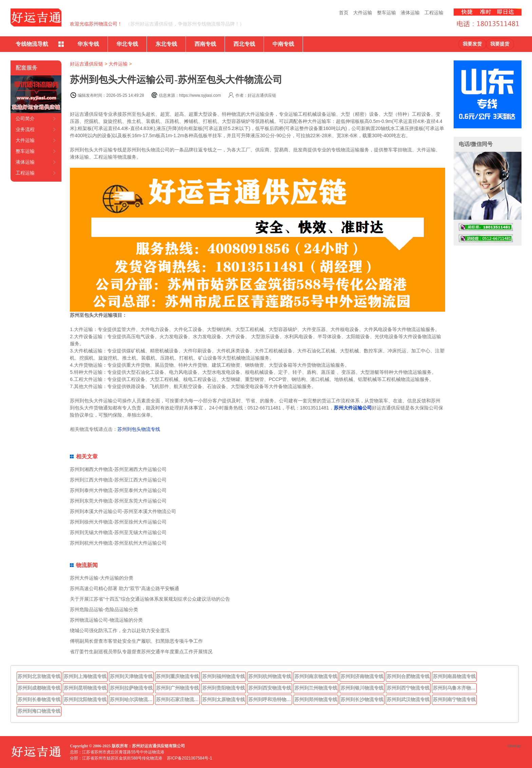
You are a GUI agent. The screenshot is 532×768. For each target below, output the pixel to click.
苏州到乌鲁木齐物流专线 (455, 688)
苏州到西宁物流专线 (408, 688)
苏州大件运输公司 (353, 408)
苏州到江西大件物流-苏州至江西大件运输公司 (118, 480)
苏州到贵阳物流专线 (224, 688)
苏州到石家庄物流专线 (178, 699)
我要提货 (500, 44)
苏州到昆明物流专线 (85, 688)
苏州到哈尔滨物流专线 (132, 699)
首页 (344, 13)
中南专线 (283, 44)
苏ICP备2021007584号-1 (189, 758)
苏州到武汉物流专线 (408, 699)
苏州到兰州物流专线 (316, 688)
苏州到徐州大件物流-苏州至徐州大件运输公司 (118, 522)
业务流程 (25, 129)
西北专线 (244, 44)
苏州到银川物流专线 (362, 688)
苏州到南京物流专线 (316, 676)
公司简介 (25, 118)
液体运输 (410, 13)
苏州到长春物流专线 (39, 699)
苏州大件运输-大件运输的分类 (102, 578)
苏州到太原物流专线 (224, 699)
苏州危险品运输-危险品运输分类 (104, 609)
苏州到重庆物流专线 (177, 676)
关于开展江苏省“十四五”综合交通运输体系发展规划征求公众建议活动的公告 (150, 599)
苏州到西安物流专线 (270, 688)
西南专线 (205, 44)
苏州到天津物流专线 (131, 676)
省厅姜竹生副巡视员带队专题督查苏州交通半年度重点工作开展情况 (141, 652)
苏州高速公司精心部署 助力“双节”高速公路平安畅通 (124, 588)
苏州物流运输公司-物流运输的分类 (106, 620)
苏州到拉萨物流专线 (131, 688)
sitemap (514, 746)
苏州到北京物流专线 (39, 676)
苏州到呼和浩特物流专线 (270, 699)
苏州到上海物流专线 (85, 676)
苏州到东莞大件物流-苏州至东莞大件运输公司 (118, 501)
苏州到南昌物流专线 (454, 676)
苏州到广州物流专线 (177, 688)
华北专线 (127, 44)
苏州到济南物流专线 (362, 676)
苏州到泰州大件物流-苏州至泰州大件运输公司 (118, 490)
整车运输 (386, 13)
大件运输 (363, 13)
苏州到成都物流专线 (39, 688)
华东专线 (88, 44)
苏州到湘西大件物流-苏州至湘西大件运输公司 (118, 469)
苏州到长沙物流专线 (362, 699)
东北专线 (166, 44)
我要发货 (472, 44)
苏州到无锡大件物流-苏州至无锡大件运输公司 (118, 532)
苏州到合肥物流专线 (408, 676)
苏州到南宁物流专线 (454, 699)
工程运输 (434, 13)
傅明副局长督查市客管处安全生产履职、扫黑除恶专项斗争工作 (136, 641)
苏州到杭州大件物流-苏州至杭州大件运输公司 (118, 543)
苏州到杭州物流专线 (270, 676)
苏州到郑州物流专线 (316, 699)
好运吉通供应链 (87, 64)
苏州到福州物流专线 (224, 676)
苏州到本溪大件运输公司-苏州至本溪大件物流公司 (123, 511)
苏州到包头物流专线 (139, 429)
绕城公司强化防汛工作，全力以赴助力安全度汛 (120, 630)
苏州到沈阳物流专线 (85, 699)
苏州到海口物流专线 (39, 711)
